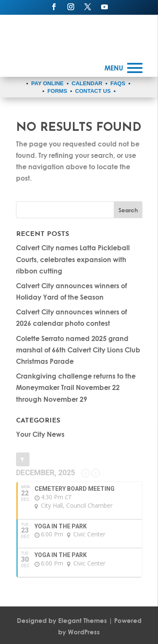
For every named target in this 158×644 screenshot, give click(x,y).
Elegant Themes (83, 620)
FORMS (57, 91)
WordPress (84, 632)
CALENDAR (87, 83)
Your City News (40, 434)
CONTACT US (93, 91)
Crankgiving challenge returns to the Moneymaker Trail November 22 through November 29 (76, 387)
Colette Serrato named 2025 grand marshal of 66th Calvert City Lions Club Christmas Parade (78, 350)
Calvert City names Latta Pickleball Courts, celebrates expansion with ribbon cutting (73, 259)
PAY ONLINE (47, 83)
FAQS (118, 83)
